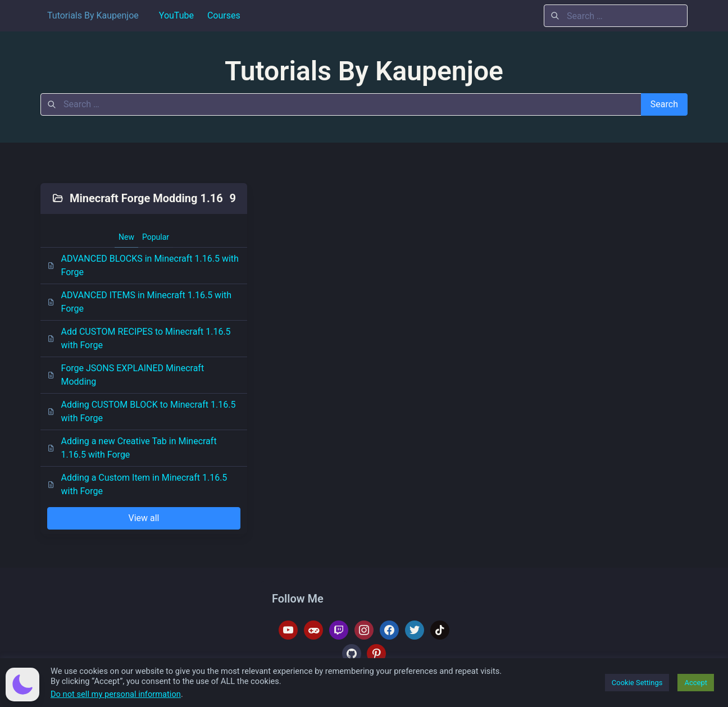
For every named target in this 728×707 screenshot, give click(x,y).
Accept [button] (696, 683)
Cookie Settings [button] (637, 683)
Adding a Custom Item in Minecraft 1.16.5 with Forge (137, 484)
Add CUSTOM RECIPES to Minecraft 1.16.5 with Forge (139, 338)
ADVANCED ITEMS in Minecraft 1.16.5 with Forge (139, 302)
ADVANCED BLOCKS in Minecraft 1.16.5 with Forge (143, 265)
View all (144, 518)
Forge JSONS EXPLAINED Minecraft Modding (126, 375)
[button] (22, 685)
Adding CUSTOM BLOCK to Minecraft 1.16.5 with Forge (141, 411)
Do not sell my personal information (116, 694)
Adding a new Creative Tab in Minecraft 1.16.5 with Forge (132, 448)
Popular (156, 237)
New (126, 237)
